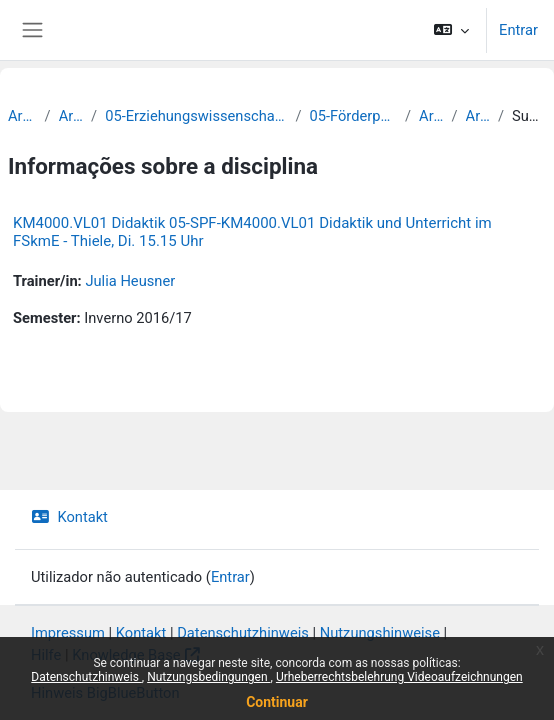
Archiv (22, 116)
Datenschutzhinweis (86, 677)
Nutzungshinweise (380, 633)
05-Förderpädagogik (353, 116)
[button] (451, 30)
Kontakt (69, 517)
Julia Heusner (130, 281)
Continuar (277, 702)
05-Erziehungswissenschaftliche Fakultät (196, 116)
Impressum (68, 633)
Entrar (518, 30)
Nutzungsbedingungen (208, 677)
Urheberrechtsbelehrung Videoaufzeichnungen (399, 677)
